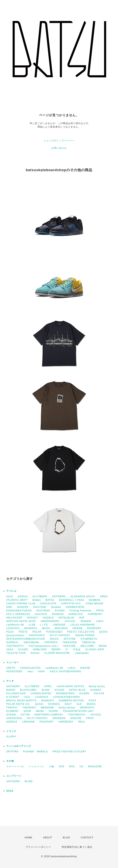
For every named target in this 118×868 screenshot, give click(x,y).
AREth (104, 596)
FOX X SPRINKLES (18, 614)
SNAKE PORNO (85, 635)
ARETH (11, 668)
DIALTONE (40, 607)
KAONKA (96, 690)
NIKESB (77, 628)
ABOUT (48, 838)
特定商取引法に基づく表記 (77, 847)
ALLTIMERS (40, 596)
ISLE (27, 697)
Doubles (56, 607)
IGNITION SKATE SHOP (21, 621)
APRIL (48, 686)
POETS (23, 632)
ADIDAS (23, 596)
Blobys (37, 600)
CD (81, 766)
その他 (10, 761)
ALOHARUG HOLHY (83, 596)
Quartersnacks (15, 635)
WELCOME (87, 646)
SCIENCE (54, 704)
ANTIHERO (59, 596)
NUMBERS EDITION (71, 701)
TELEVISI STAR (16, 653)
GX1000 (23, 649)
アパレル (11, 591)
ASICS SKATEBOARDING (66, 671)
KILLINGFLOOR (16, 693)
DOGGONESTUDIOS (19, 611)
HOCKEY (32, 618)
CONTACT (87, 838)
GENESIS (58, 614)
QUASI (103, 632)
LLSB (32, 625)
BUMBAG (95, 600)
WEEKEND (47, 708)
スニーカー (13, 662)
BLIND (46, 690)
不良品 (77, 649)
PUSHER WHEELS (35, 752)
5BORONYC (87, 708)
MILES (46, 628)
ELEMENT (13, 711)
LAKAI (100, 621)
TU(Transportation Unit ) (43, 646)
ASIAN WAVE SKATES (71, 686)
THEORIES (51, 642)
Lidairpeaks (82, 653)
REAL (82, 722)
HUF (82, 618)
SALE (10, 596)
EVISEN (60, 611)
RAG (72, 766)
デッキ (10, 681)
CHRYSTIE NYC (71, 604)
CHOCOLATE (48, 604)
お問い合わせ (59, 148)
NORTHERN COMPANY (49, 715)
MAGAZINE (95, 766)
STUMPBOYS (89, 639)
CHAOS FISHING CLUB (21, 604)
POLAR (37, 632)
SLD (79, 704)
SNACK (54, 639)
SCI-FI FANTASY (60, 635)
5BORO (56, 649)
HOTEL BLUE (77, 690)
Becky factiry (97, 686)
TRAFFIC (12, 708)
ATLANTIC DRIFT (17, 600)
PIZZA (10, 632)
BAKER (11, 690)
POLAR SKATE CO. (18, 704)
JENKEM (86, 621)
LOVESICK (13, 628)
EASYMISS (43, 611)
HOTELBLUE (66, 618)
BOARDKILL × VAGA (72, 600)
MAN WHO (61, 628)
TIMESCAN (89, 642)
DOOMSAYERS (75, 607)
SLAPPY (11, 737)
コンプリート (14, 776)
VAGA (10, 649)
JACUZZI (70, 621)
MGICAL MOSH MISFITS (21, 701)
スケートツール (15, 766)
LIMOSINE (59, 625)
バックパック (36, 766)
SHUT (68, 704)
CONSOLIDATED (30, 668)
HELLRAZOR (14, 618)
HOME (29, 838)
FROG (100, 611)
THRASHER (70, 642)
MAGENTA (31, 628)
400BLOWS (40, 649)
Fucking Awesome (80, 611)
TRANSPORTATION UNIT (78, 711)
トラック (11, 731)
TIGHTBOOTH (15, 646)
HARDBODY (95, 614)
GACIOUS (41, 614)
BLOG (67, 838)
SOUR (27, 711)
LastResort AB (15, 625)
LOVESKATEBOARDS (66, 697)
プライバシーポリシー (38, 847)
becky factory (67, 708)
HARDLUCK (76, 614)
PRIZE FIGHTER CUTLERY (71, 752)
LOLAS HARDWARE (83, 625)
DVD (62, 766)
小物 (52, 766)
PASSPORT (94, 628)
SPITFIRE (70, 639)
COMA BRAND (95, 604)
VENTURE (69, 646)
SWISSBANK (31, 642)
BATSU (50, 600)
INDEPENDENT (50, 621)
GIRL (9, 607)
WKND (103, 646)
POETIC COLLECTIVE (81, 632)
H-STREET (13, 697)
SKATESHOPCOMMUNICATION (26, 639)
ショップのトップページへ (59, 141)
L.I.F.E (44, 625)
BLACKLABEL (29, 690)
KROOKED (59, 718)
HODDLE (48, 618)
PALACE (99, 693)
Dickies (35, 653)
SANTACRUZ (37, 635)
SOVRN (53, 711)
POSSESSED (54, 632)
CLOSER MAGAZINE (57, 653)
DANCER (23, 607)
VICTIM (25, 715)
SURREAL (13, 642)
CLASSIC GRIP (95, 649)
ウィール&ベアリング (19, 746)
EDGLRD (76, 718)
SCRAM (11, 715)
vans (30, 671)
